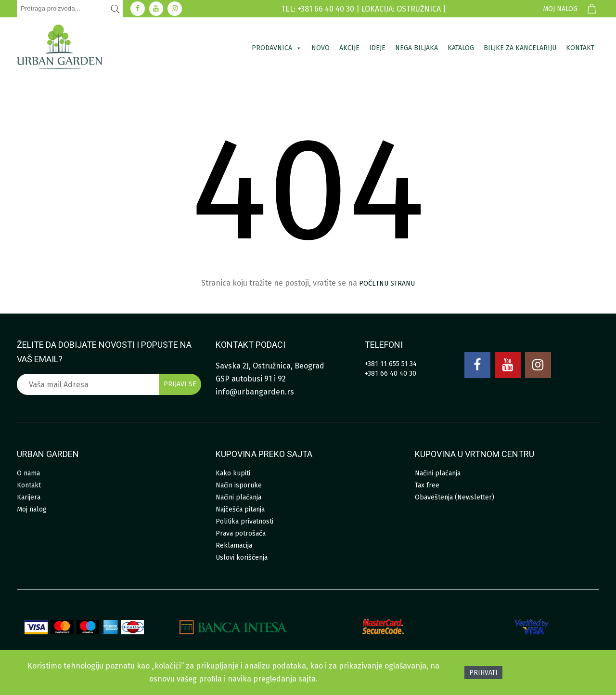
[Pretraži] (115, 9)
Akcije (349, 48)
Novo (321, 48)
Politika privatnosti (244, 521)
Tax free (427, 485)
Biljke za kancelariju (520, 48)
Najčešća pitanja (240, 509)
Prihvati (483, 673)
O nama (28, 473)
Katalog (461, 48)
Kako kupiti (233, 473)
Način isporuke (239, 485)
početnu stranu (387, 283)
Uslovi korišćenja (242, 557)
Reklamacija (234, 545)
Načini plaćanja (238, 497)
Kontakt (580, 48)
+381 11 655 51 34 (391, 364)
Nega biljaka (417, 48)
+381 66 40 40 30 (391, 374)
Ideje (377, 48)
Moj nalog (560, 9)
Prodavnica (277, 48)
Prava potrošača (241, 533)
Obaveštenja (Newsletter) (455, 497)
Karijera (29, 497)
